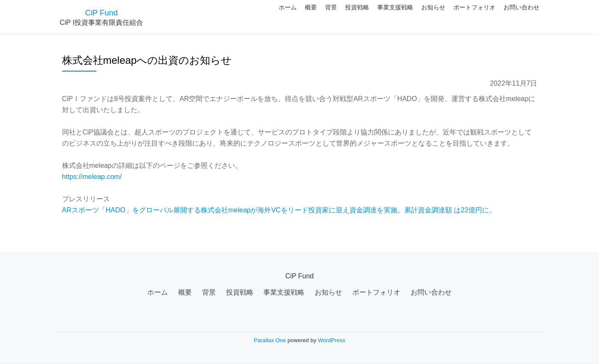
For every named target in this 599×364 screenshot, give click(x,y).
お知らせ (415, 15)
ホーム (233, 15)
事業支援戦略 (370, 15)
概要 (264, 15)
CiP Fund (101, 12)
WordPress (331, 340)
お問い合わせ (518, 15)
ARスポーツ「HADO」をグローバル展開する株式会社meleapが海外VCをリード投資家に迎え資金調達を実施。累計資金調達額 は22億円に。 (279, 210)
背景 (291, 15)
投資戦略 (325, 15)
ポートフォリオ (464, 15)
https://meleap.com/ (92, 177)
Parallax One (271, 340)
